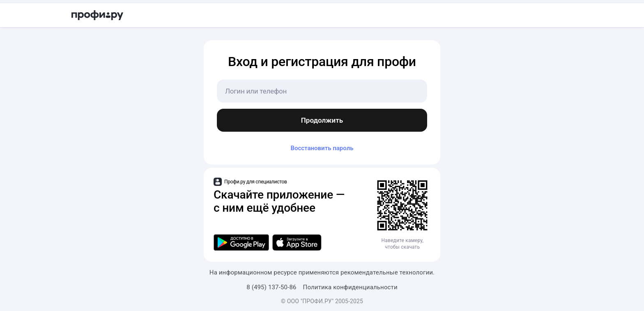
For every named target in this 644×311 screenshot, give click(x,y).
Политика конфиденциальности (350, 287)
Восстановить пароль (322, 148)
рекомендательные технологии (387, 272)
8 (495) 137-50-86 (271, 287)
